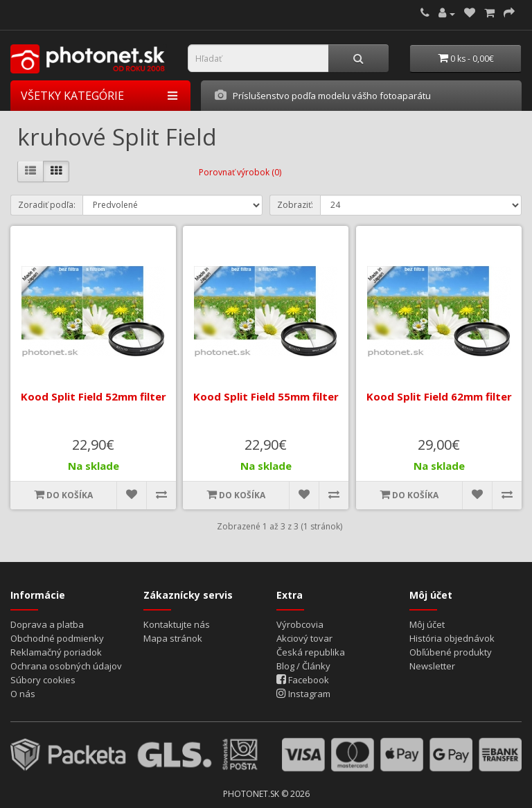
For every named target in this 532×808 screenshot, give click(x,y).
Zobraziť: (295, 205)
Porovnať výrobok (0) (240, 172)
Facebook (303, 680)
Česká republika (311, 652)
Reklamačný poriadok (56, 652)
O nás (23, 694)
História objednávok (452, 638)
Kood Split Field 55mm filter (266, 396)
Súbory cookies (43, 680)
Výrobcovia (300, 624)
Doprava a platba (47, 624)
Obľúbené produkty (451, 652)
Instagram (303, 694)
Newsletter (432, 666)
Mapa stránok (173, 638)
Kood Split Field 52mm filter (94, 396)
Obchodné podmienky (57, 638)
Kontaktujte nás (177, 624)
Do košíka (63, 495)
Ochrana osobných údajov (66, 666)
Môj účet (427, 624)
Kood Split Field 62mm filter (438, 396)
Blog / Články (303, 666)
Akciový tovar (304, 638)
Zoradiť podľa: (47, 205)
